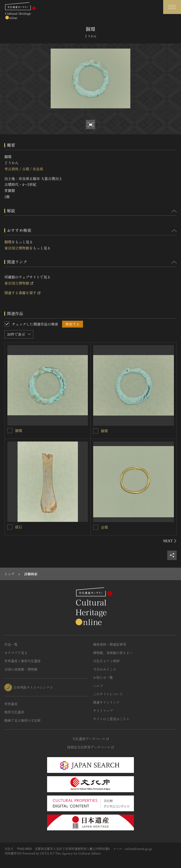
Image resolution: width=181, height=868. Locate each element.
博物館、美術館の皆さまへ (113, 653)
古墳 (25, 169)
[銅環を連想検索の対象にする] (10, 431)
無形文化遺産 (14, 712)
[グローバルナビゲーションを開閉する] (172, 7)
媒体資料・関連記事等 (110, 644)
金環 (104, 527)
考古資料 (11, 169)
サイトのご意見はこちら (111, 719)
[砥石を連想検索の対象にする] (10, 527)
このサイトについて (108, 694)
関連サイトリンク (106, 702)
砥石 (19, 527)
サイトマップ (103, 710)
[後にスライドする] (170, 541)
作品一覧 (11, 644)
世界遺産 (11, 704)
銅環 (8, 242)
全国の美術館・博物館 (21, 669)
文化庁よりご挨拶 (106, 661)
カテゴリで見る (16, 653)
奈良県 (38, 169)
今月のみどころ (105, 669)
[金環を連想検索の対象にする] (96, 527)
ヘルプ (98, 686)
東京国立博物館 (17, 248)
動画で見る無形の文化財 (23, 720)
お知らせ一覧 (103, 677)
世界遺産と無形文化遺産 (23, 661)
